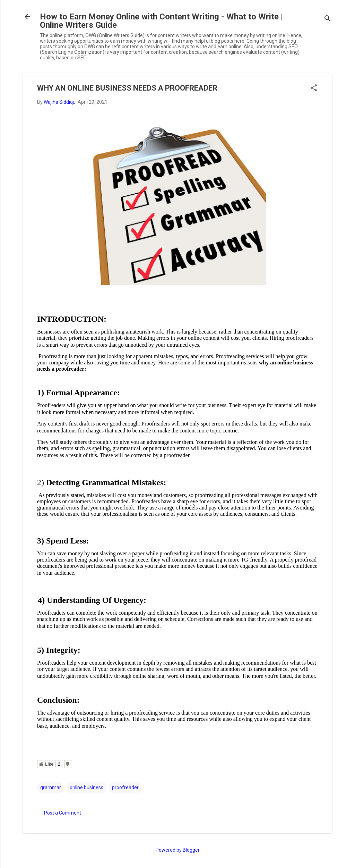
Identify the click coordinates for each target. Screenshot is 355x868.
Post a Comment (63, 813)
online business (86, 787)
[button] (314, 88)
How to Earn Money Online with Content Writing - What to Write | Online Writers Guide (161, 21)
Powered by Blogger (178, 850)
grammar (51, 787)
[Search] (328, 19)
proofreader (125, 787)
